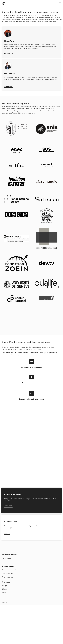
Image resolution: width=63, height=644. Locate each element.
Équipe (5, 599)
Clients (5, 603)
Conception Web (8, 587)
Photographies (8, 591)
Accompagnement (9, 584)
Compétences (8, 580)
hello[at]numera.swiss (9, 568)
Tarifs (4, 607)
